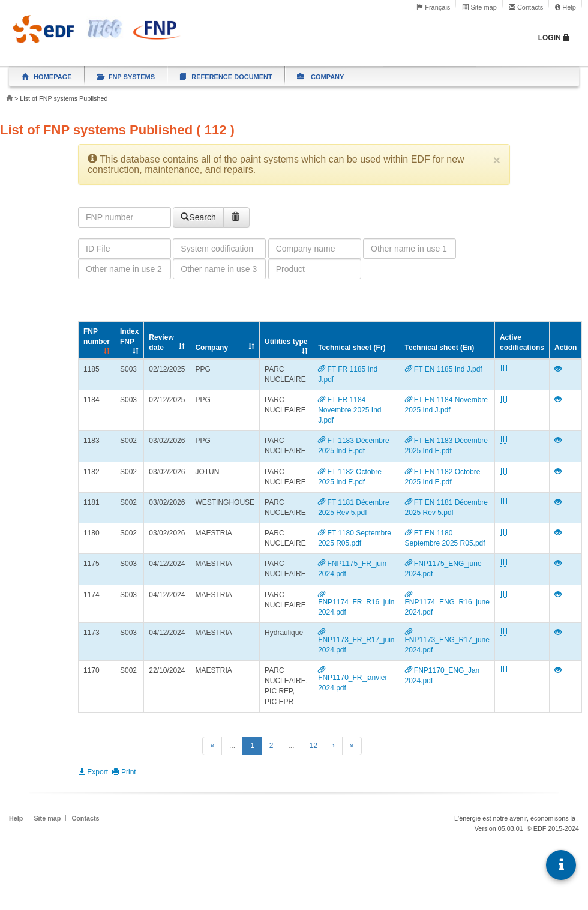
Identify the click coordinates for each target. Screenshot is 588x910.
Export (95, 772)
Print (124, 772)
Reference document (226, 77)
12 (313, 746)
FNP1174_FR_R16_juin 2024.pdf (356, 604)
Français (433, 7)
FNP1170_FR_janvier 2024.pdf (352, 679)
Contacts (526, 7)
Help (565, 7)
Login (554, 38)
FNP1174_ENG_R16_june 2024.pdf (447, 604)
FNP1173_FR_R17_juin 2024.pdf (356, 641)
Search (198, 217)
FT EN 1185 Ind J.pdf (444, 369)
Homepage (47, 77)
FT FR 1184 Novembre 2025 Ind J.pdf (349, 410)
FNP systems (126, 77)
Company (321, 77)
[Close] (497, 160)
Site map (479, 7)
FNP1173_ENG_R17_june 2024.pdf (447, 641)
